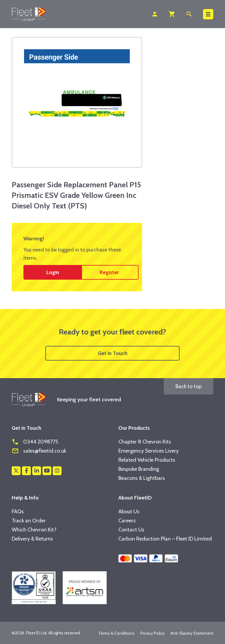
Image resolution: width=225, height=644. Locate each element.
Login (53, 272)
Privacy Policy (152, 633)
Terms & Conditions (116, 633)
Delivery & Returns (32, 539)
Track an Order (29, 521)
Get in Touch (113, 353)
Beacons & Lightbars (142, 478)
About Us (129, 512)
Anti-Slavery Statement (192, 633)
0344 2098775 (35, 442)
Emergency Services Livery (149, 451)
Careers (127, 521)
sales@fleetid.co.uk (39, 451)
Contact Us (131, 530)
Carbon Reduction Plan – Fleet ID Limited (165, 539)
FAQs (18, 512)
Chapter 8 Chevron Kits (145, 442)
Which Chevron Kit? (34, 530)
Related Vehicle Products (147, 460)
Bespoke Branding (139, 469)
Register (109, 272)
